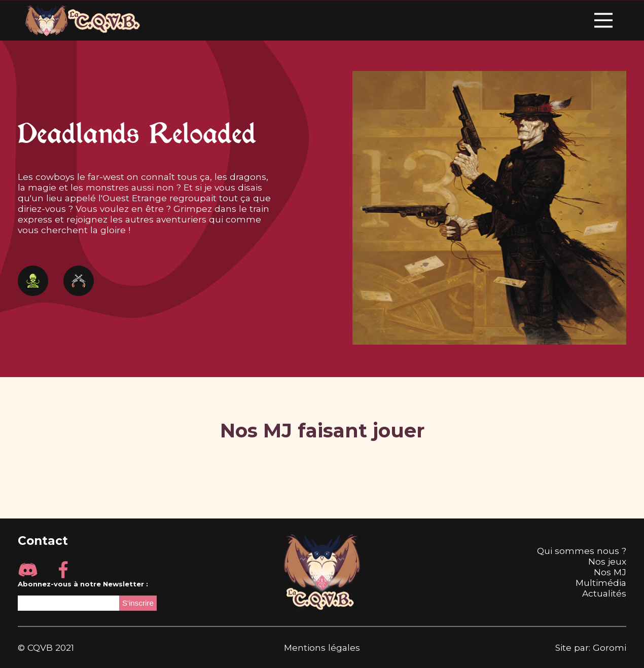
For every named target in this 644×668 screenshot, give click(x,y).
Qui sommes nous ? (582, 551)
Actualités (604, 593)
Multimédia (601, 583)
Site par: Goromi (591, 647)
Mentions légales (322, 647)
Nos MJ (610, 572)
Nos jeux (607, 561)
